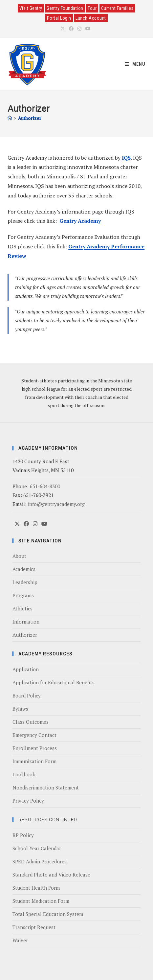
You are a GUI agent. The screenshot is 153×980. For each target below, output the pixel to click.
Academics (24, 569)
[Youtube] (44, 524)
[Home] (10, 118)
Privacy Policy (28, 801)
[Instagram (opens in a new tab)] (79, 29)
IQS (126, 158)
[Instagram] (35, 524)
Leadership (25, 582)
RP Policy (23, 835)
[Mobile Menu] (135, 64)
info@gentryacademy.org (56, 504)
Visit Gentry (31, 8)
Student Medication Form (41, 901)
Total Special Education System (48, 914)
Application (26, 669)
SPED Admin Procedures (40, 861)
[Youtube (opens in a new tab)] (88, 29)
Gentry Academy (80, 221)
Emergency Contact (34, 735)
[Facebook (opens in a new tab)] (71, 29)
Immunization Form (34, 761)
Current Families (117, 8)
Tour (92, 8)
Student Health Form (36, 888)
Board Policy (27, 695)
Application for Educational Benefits (54, 682)
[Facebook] (26, 524)
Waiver (20, 940)
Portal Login (59, 18)
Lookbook (24, 774)
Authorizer (30, 118)
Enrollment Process (35, 748)
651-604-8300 (45, 486)
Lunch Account (91, 18)
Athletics (22, 608)
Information (26, 622)
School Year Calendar (37, 848)
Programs (23, 595)
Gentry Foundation (65, 8)
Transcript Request (34, 927)
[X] (17, 524)
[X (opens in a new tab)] (64, 29)
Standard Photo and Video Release (51, 875)
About (19, 556)
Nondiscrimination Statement (46, 787)
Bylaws (20, 709)
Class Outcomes (31, 722)
